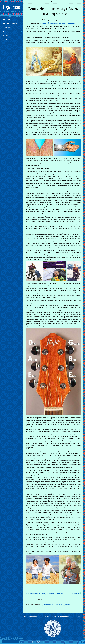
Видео (6, 32)
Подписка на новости (50, 642)
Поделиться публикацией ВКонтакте (56, 593)
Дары (5, 40)
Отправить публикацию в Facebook (36, 593)
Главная (53, 2)
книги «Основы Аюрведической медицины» (59, 23)
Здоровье (68, 604)
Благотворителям (71, 642)
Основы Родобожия (48, 604)
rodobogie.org (65, 616)
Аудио (6, 36)
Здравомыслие (59, 604)
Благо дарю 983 (76, 593)
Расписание (61, 642)
